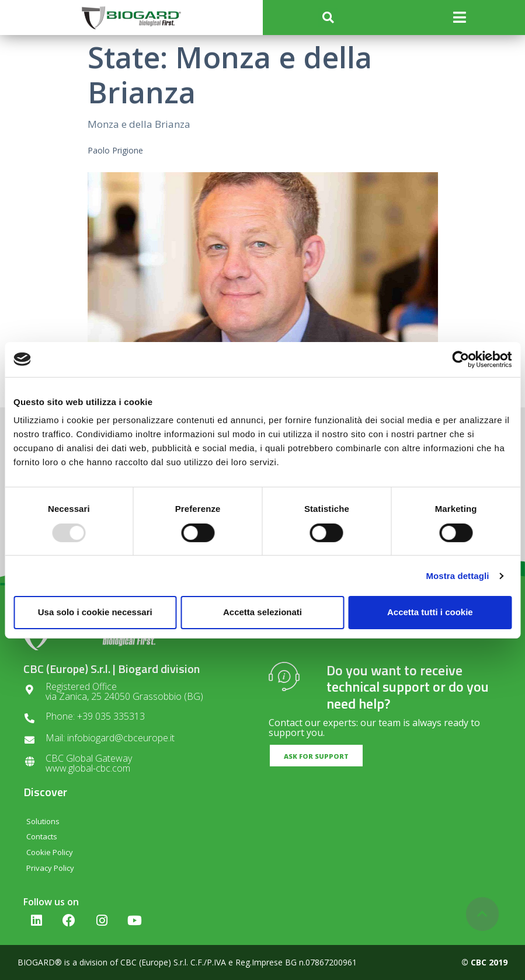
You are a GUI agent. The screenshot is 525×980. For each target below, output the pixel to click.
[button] (328, 18)
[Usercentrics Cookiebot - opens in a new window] (460, 359)
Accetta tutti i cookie (430, 612)
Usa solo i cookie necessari (95, 612)
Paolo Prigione (115, 150)
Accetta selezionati (262, 612)
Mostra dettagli (457, 576)
